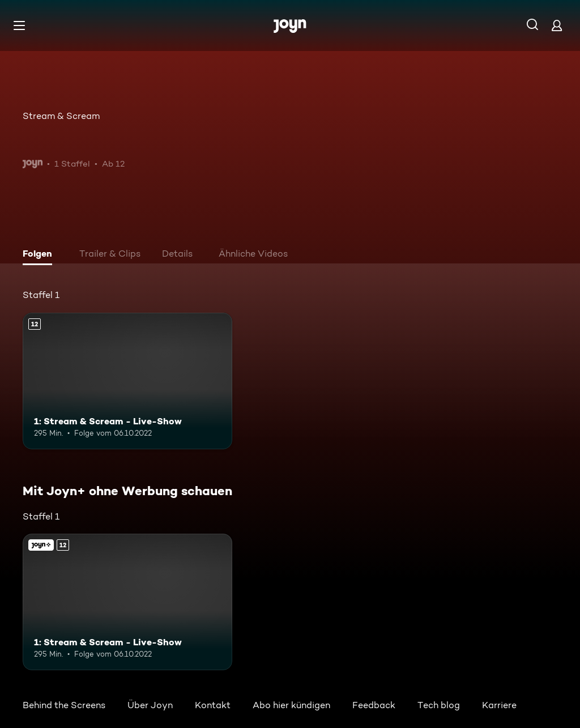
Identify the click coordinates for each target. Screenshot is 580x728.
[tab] (40, 255)
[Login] (557, 25)
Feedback (374, 705)
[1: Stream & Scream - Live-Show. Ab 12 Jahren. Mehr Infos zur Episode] (127, 381)
